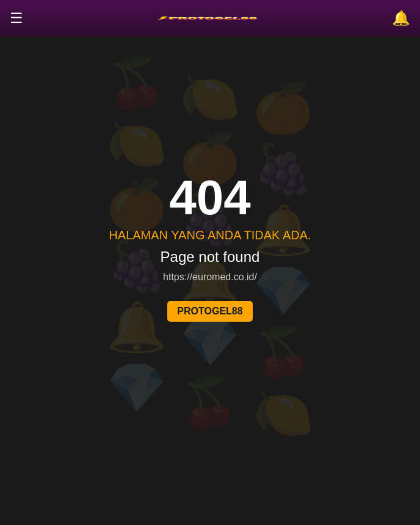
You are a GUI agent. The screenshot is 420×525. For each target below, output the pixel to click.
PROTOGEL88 (210, 311)
